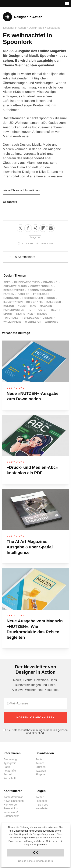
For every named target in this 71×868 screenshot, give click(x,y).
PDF (30, 310)
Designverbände (40, 290)
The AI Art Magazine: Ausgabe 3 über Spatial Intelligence (30, 547)
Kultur (9, 306)
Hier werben (11, 805)
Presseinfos (11, 808)
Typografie (10, 763)
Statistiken (25, 314)
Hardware (11, 298)
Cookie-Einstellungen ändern (35, 861)
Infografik (35, 302)
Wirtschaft (10, 778)
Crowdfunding (41, 286)
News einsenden (14, 801)
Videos (48, 318)
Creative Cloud (15, 286)
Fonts (39, 759)
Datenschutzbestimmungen (28, 730)
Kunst (22, 306)
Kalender (54, 302)
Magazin (35, 237)
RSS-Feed (42, 805)
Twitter (40, 797)
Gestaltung (54, 28)
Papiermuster (14, 310)
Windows (51, 322)
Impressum (41, 845)
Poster (42, 310)
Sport (8, 314)
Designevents (14, 290)
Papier (8, 767)
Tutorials (11, 318)
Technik (8, 774)
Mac (33, 306)
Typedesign (31, 318)
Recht (55, 310)
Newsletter (42, 808)
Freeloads (41, 294)
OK (35, 853)
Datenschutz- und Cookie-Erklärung (34, 831)
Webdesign (33, 322)
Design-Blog (36, 28)
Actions (40, 763)
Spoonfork (10, 202)
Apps (7, 282)
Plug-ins (41, 774)
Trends (42, 314)
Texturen (41, 771)
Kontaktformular (13, 797)
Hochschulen (33, 298)
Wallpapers (12, 322)
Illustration (13, 302)
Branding (50, 282)
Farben (9, 294)
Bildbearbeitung (27, 282)
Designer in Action (23, 17)
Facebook (42, 801)
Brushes (41, 767)
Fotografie (10, 771)
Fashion (24, 294)
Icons (51, 298)
